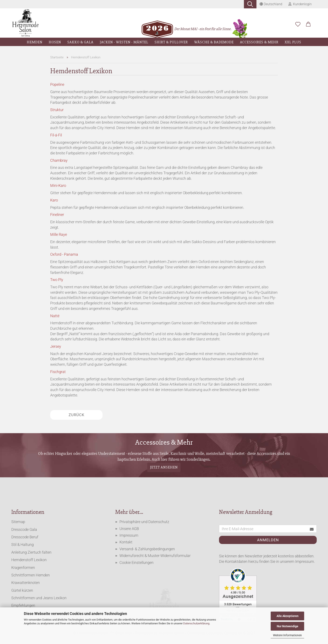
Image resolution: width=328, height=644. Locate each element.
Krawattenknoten (26, 583)
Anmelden (268, 540)
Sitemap (18, 522)
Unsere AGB (129, 529)
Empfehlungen (23, 605)
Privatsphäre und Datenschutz (144, 522)
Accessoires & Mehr (259, 42)
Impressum (129, 535)
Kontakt (126, 542)
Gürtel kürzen (22, 590)
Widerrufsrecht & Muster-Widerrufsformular (155, 556)
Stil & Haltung (22, 545)
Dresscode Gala (24, 529)
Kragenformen (23, 568)
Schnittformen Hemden (31, 575)
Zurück (76, 415)
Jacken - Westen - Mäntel (124, 42)
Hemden (35, 42)
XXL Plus (293, 42)
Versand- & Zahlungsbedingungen (147, 549)
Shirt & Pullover (171, 42)
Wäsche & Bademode (214, 42)
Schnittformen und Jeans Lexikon (39, 598)
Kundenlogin (300, 4)
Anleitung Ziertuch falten (31, 552)
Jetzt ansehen (164, 467)
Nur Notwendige (288, 626)
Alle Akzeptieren (288, 616)
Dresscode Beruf (25, 537)
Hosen (55, 42)
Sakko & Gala (80, 42)
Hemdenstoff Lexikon (29, 560)
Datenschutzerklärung (196, 623)
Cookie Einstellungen (136, 563)
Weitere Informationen (287, 635)
